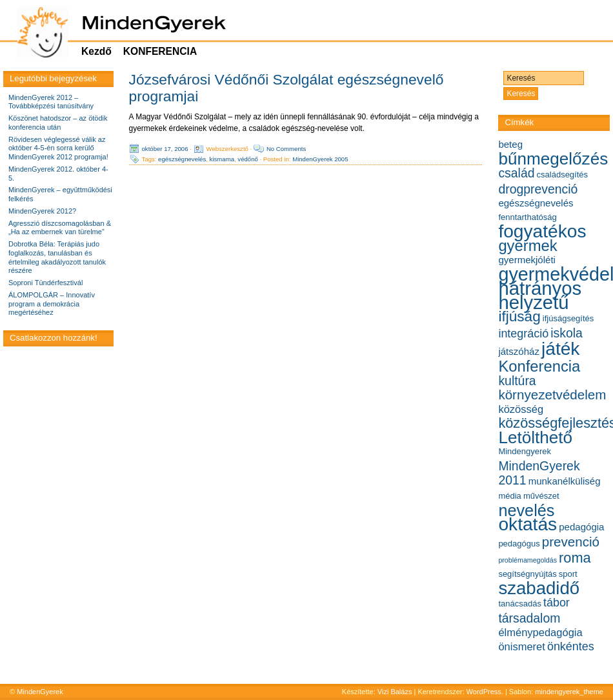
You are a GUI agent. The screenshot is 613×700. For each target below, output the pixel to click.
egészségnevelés (182, 159)
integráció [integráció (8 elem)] (523, 334)
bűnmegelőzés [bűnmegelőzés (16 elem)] (553, 159)
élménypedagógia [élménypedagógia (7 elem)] (540, 632)
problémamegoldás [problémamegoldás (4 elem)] (528, 560)
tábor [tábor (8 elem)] (557, 603)
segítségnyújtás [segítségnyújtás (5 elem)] (527, 574)
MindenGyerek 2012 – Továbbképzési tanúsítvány (51, 102)
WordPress (484, 692)
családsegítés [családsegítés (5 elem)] (563, 175)
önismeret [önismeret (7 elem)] (521, 646)
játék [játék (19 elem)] (560, 349)
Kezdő (96, 51)
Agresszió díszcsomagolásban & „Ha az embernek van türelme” (60, 228)
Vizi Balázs (396, 692)
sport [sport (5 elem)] (568, 574)
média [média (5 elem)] (509, 496)
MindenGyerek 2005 (320, 159)
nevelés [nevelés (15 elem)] (526, 510)
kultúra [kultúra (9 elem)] (517, 381)
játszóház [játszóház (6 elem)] (519, 351)
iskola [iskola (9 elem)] (567, 333)
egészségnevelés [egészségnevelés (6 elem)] (536, 203)
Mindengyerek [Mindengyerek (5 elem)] (525, 451)
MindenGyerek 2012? (42, 211)
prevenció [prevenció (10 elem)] (571, 542)
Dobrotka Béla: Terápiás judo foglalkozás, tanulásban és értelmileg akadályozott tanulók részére (57, 257)
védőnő (247, 159)
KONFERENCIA (160, 51)
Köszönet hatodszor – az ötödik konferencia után (58, 123)
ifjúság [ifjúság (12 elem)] (519, 316)
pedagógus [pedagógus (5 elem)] (519, 544)
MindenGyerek (40, 692)
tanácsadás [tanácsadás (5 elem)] (520, 604)
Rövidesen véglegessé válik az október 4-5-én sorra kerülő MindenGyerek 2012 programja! (58, 148)
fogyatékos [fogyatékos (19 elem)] (542, 231)
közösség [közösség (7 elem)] (521, 409)
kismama (222, 159)
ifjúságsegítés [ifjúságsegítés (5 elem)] (568, 318)
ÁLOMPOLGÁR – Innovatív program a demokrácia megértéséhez (52, 304)
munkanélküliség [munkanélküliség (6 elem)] (565, 481)
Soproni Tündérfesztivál (45, 283)
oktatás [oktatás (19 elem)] (528, 524)
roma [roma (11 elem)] (575, 558)
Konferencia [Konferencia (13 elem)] (539, 366)
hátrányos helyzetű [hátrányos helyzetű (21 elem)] (540, 295)
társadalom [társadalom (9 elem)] (529, 618)
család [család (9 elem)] (516, 173)
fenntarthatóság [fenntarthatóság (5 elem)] (527, 217)
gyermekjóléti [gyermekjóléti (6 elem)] (527, 260)
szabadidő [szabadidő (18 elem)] (539, 588)
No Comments (286, 149)
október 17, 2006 (165, 149)
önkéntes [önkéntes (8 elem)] (571, 646)
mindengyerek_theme (569, 692)
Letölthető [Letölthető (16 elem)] (535, 437)
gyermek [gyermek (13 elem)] (528, 245)
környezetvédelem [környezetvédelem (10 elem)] (552, 395)
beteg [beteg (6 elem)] (510, 144)
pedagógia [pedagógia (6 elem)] (581, 527)
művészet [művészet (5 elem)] (541, 496)
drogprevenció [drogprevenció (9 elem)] (538, 189)
